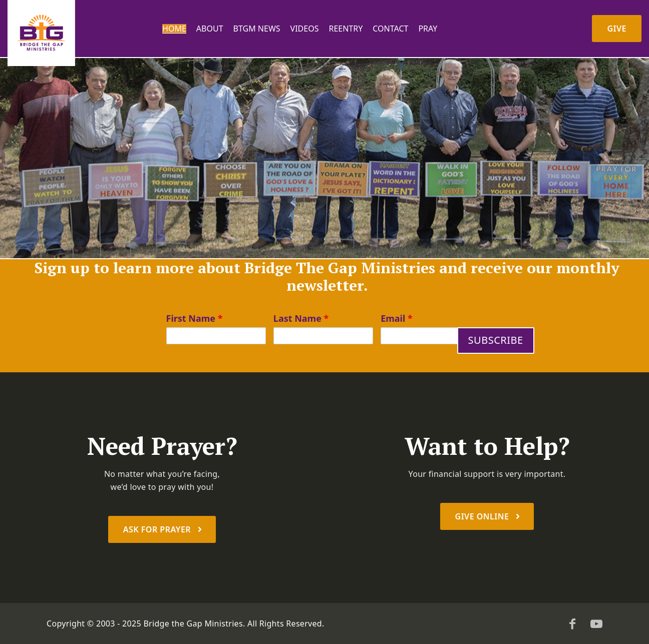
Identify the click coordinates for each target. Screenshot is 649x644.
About (210, 29)
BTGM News (257, 29)
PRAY (428, 29)
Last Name (301, 318)
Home (174, 29)
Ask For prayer (158, 529)
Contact (390, 29)
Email (397, 318)
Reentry (346, 29)
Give (617, 29)
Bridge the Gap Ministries (193, 623)
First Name (195, 318)
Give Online (483, 516)
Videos (305, 29)
